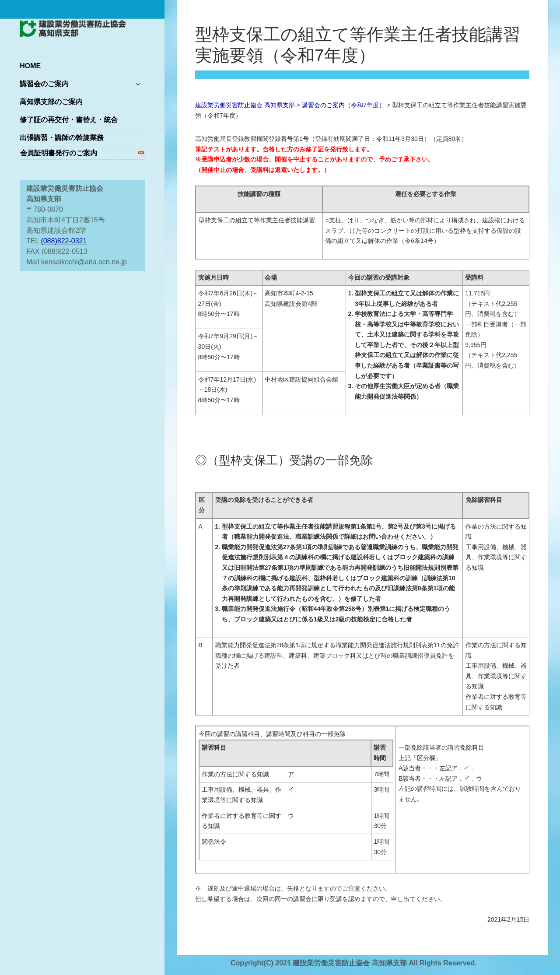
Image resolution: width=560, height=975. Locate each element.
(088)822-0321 (64, 241)
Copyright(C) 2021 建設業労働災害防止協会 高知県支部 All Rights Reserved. (354, 963)
